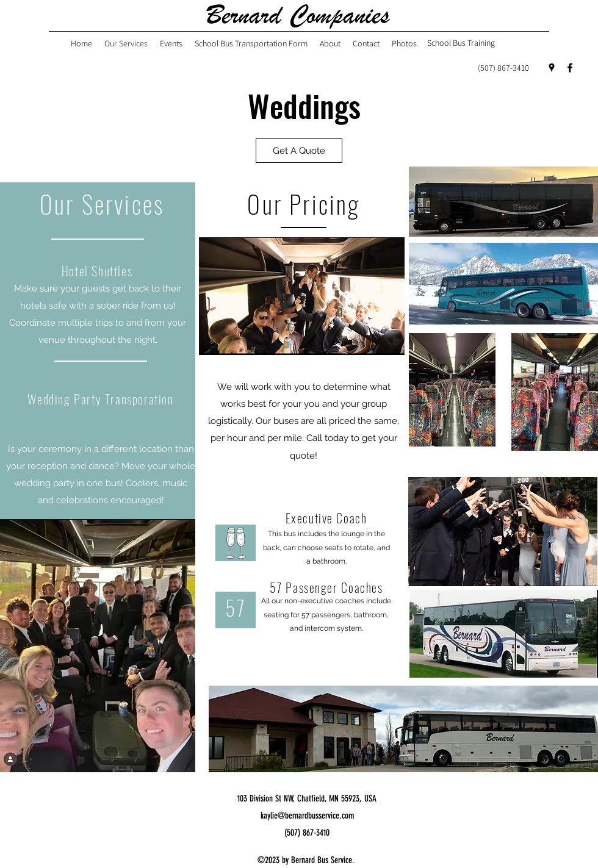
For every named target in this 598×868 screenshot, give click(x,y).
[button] (299, 151)
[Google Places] (552, 68)
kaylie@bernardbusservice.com (307, 816)
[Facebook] (570, 68)
